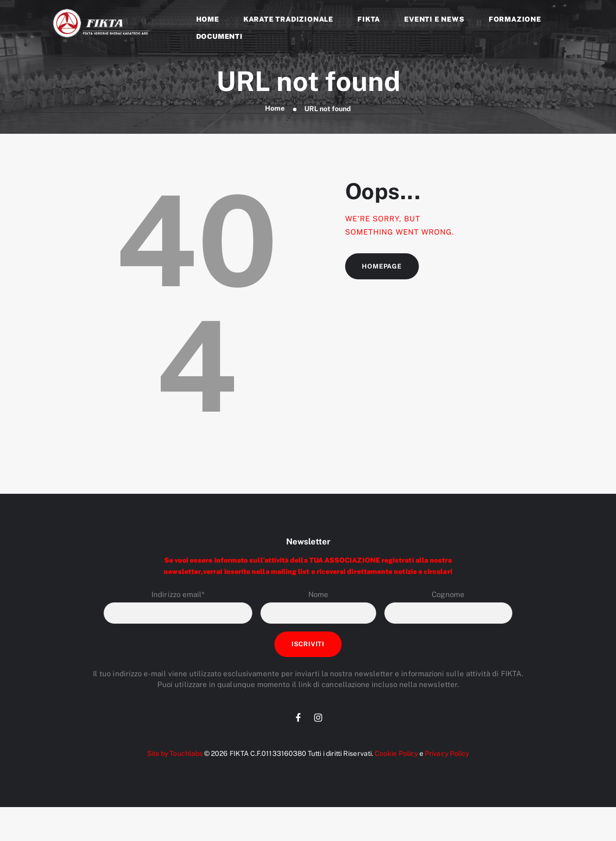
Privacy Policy (448, 754)
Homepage (382, 266)
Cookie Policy (396, 754)
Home (275, 109)
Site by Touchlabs (174, 754)
